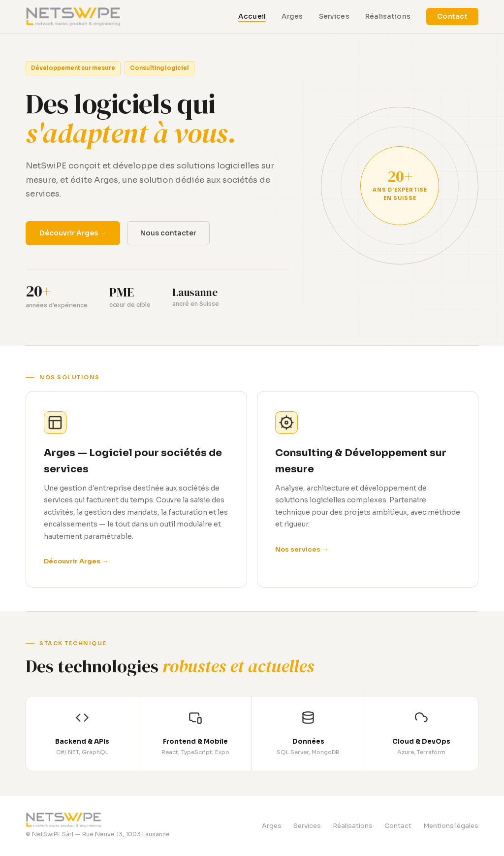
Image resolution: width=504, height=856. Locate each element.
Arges (292, 16)
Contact (452, 16)
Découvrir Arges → (73, 233)
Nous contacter (168, 233)
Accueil (252, 16)
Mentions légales (451, 826)
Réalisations (388, 16)
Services (334, 16)
